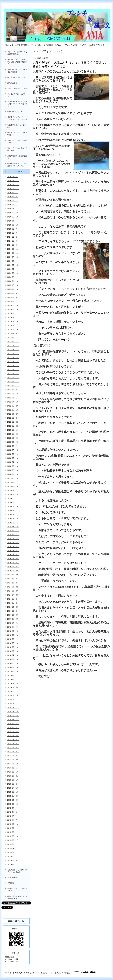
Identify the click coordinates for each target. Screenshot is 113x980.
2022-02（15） (13, 374)
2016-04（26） (13, 655)
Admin (93, 972)
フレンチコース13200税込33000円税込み (17, 53)
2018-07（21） (13, 547)
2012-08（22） (13, 832)
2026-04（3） (13, 177)
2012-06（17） (13, 840)
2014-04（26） (13, 752)
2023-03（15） (13, 321)
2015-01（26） (13, 716)
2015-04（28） (13, 704)
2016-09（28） (13, 635)
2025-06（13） (13, 213)
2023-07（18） (13, 305)
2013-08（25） (13, 784)
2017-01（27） (13, 619)
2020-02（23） (13, 470)
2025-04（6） (13, 221)
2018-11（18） (13, 531)
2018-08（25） (13, 543)
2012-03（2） (13, 852)
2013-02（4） (13, 808)
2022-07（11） (13, 354)
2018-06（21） (13, 551)
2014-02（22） (13, 760)
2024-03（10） (13, 273)
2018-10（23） (13, 535)
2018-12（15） (13, 527)
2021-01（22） (13, 426)
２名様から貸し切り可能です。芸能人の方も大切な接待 (17, 62)
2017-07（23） (13, 595)
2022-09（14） (13, 346)
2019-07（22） (13, 498)
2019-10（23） (13, 486)
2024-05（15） (13, 265)
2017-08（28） (13, 591)
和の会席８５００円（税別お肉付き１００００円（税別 (17, 104)
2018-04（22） (13, 559)
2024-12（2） (13, 237)
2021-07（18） (13, 402)
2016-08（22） (13, 639)
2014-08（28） (13, 736)
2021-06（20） (13, 406)
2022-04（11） (13, 366)
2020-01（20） (13, 474)
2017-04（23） (13, 607)
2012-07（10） (13, 836)
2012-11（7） (13, 820)
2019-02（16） (13, 519)
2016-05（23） (13, 651)
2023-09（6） (13, 297)
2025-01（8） (13, 233)
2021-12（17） (13, 382)
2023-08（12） (13, 301)
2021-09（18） (13, 394)
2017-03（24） (13, 611)
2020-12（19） (13, 430)
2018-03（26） (13, 563)
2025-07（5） (13, 209)
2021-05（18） (13, 410)
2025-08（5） (13, 205)
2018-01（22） (13, 571)
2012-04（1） (13, 848)
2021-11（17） (13, 386)
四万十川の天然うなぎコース (17, 95)
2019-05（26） (13, 506)
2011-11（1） (13, 864)
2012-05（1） (13, 844)
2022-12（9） (13, 334)
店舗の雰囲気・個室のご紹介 (17, 157)
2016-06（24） (13, 647)
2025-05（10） (13, 217)
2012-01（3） (13, 860)
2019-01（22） (13, 523)
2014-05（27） (13, 748)
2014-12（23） (13, 720)
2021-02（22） (13, 422)
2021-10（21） (13, 390)
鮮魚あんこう (12, 83)
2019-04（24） (13, 510)
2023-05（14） (13, 313)
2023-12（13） (13, 285)
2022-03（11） (13, 370)
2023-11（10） (13, 289)
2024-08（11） (13, 253)
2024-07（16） (13, 257)
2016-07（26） (13, 643)
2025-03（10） (13, 225)
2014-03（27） (13, 756)
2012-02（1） (13, 856)
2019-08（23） (13, 494)
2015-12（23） (13, 671)
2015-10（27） (13, 679)
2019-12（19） (13, 478)
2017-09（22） (13, 587)
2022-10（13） (13, 342)
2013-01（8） (13, 812)
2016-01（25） (13, 667)
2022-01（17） (13, 378)
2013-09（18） (13, 780)
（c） (55, 973)
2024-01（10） (13, 281)
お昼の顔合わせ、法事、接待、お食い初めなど (17, 871)
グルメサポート (47, 973)
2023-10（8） (13, 293)
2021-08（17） (13, 398)
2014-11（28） (13, 724)
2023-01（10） (13, 329)
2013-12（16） (13, 768)
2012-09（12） (13, 828)
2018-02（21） (13, 567)
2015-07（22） (13, 691)
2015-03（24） (13, 708)
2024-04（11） (13, 269)
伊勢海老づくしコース (16, 112)
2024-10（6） (13, 245)
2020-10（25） (13, 438)
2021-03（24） (13, 418)
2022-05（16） (13, 362)
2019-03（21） (13, 515)
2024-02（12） (13, 277)
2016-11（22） (13, 627)
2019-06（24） (13, 502)
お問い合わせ (12, 878)
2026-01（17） (13, 189)
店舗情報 (11, 883)
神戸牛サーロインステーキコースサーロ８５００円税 (17, 118)
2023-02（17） (13, 325)
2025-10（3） (13, 197)
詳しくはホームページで (54, 340)
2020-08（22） (13, 446)
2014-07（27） (13, 740)
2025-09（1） (13, 201)
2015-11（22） (13, 675)
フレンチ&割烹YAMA (18, 973)
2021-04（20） (13, 414)
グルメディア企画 (63, 973)
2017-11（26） (13, 579)
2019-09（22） (13, 490)
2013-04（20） (13, 800)
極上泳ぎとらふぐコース (16, 77)
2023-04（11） (13, 317)
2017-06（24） (13, 599)
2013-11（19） (13, 772)
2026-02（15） (13, 185)
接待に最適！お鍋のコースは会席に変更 (17, 71)
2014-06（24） (13, 744)
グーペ (85, 972)
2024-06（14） (13, 261)
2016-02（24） (13, 663)
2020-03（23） (13, 466)
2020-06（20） (13, 454)
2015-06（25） (13, 695)
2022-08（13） (13, 350)
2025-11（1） (13, 193)
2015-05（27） (13, 700)
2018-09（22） (13, 539)
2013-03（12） (13, 804)
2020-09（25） (13, 442)
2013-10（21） (13, 776)
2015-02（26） (13, 712)
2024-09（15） (13, 249)
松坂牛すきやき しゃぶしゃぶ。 (17, 126)
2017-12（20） (13, 575)
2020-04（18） (13, 462)
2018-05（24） (13, 555)
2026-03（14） (13, 181)
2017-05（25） (13, 603)
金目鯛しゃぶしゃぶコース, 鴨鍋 (18, 134)
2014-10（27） (13, 728)
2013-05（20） (13, 796)
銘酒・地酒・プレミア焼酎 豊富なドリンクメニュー (19, 165)
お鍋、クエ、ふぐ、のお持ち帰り (17, 141)
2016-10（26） (13, 631)
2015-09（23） (13, 683)
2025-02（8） (13, 229)
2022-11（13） (13, 338)
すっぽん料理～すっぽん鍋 (17, 88)
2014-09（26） (13, 732)
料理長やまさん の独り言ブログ (17, 890)
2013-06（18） (13, 792)
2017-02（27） (13, 615)
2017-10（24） (13, 583)
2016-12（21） (13, 623)
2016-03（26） (13, 659)
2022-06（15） (13, 358)
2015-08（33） (13, 687)
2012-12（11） (13, 816)
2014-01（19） (13, 764)
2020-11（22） (13, 434)
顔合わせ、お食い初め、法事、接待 (17, 149)
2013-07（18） (13, 788)
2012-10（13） (13, 824)
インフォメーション (15, 171)
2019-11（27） (13, 482)
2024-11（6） (13, 241)
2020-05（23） (13, 458)
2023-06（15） (13, 309)
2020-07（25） (13, 450)
